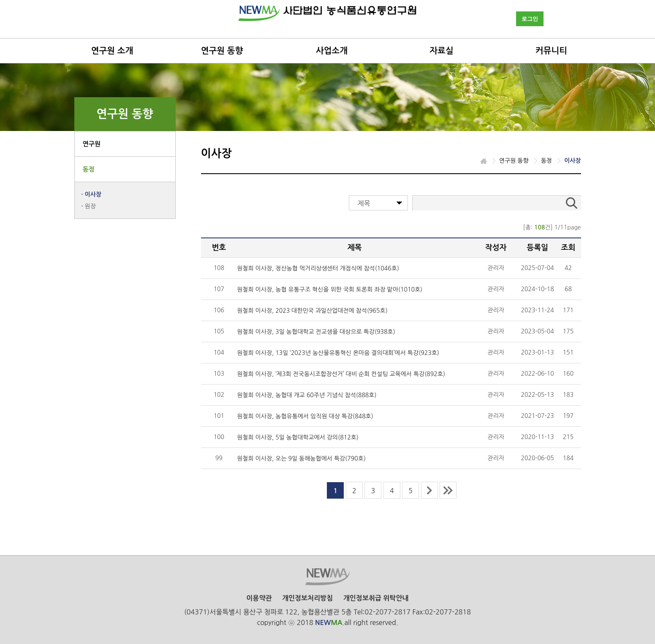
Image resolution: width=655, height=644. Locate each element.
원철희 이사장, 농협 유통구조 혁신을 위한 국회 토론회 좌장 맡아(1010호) (330, 289)
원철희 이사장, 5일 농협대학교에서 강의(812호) (298, 437)
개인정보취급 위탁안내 (376, 598)
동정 (89, 169)
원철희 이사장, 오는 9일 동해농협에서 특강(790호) (301, 458)
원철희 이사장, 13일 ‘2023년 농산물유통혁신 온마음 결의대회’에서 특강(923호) (338, 353)
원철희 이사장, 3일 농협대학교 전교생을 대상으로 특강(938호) (316, 332)
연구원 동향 (222, 51)
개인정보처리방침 (307, 598)
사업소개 (332, 51)
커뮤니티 (551, 51)
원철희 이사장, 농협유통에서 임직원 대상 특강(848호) (305, 416)
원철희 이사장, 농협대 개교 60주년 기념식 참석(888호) (307, 395)
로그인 (530, 19)
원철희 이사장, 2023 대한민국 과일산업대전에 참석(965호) (312, 311)
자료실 (441, 51)
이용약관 (259, 598)
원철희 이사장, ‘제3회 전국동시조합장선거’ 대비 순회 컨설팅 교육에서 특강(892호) (341, 374)
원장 (90, 206)
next (429, 490)
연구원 (92, 144)
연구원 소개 (112, 51)
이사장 (93, 194)
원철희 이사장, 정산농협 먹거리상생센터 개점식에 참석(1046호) (318, 268)
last (448, 490)
